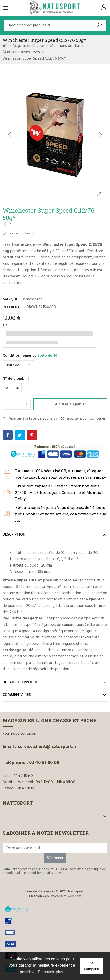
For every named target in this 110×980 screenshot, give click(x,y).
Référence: (13, 307)
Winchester (32, 299)
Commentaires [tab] (17, 695)
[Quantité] (17, 404)
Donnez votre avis (19, 233)
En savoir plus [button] (51, 972)
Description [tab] (14, 535)
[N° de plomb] (12, 388)
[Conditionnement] (18, 365)
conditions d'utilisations (44, 873)
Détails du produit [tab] (21, 682)
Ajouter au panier (70, 404)
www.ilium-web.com (66, 896)
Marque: (11, 299)
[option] (55, 135)
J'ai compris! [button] (92, 966)
